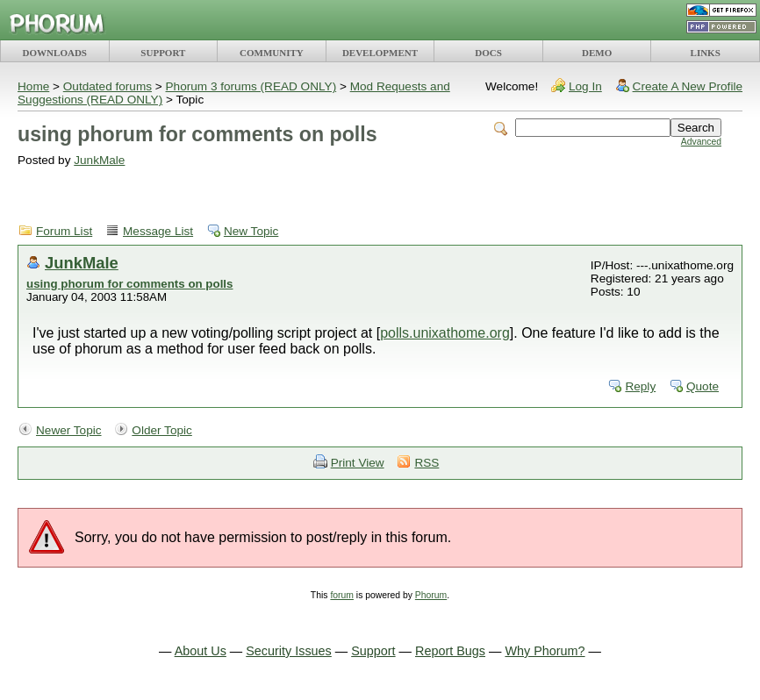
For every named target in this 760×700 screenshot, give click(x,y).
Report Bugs (450, 651)
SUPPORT (163, 53)
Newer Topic (69, 430)
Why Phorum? (545, 651)
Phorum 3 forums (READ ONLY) (251, 86)
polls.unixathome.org (445, 333)
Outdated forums (108, 86)
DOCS (488, 53)
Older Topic (162, 430)
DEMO (597, 53)
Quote (703, 386)
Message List (158, 231)
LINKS (706, 53)
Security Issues (289, 651)
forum (342, 595)
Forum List (64, 231)
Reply (640, 386)
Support (373, 651)
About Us (201, 651)
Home (33, 86)
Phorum (431, 595)
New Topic (251, 231)
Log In (585, 86)
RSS (427, 463)
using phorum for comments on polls (129, 284)
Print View (358, 463)
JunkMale (99, 160)
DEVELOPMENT (380, 53)
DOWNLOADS (55, 53)
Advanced (701, 142)
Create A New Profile (688, 86)
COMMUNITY (272, 53)
